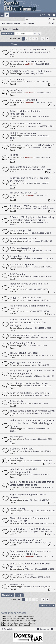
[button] (19, 39)
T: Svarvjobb (16, 401)
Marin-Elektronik (31, 338)
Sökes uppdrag (18, 508)
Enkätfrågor (16, 90)
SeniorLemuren (31, 439)
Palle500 (28, 413)
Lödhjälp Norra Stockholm (24, 133)
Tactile (27, 396)
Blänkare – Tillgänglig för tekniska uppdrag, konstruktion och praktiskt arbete (32, 219)
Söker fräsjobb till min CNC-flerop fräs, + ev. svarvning (31, 179)
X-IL (26, 346)
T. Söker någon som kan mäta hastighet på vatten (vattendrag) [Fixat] (32, 483)
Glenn (27, 461)
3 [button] (30, 39)
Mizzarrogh (29, 328)
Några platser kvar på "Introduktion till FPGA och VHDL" (30, 519)
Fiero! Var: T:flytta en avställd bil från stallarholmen (29, 285)
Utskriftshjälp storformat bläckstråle (29, 383)
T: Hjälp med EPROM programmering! (30, 206)
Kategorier (7, 15)
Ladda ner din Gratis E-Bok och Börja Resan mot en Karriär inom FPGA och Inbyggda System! (33, 423)
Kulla (27, 475)
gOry (27, 289)
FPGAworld (29, 429)
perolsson (29, 209)
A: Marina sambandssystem (24, 335)
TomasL (28, 386)
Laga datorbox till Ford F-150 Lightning (30, 529)
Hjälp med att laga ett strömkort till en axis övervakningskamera (32, 372)
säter (27, 500)
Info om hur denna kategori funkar (28, 50)
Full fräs (14, 155)
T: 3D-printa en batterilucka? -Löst (28, 167)
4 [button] (33, 39)
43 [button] (43, 39)
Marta (27, 74)
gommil (28, 233)
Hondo (27, 300)
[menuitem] (42, 15)
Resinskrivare (17, 584)
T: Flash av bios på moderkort (25, 248)
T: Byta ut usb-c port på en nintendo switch (32, 411)
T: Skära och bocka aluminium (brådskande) (26, 112)
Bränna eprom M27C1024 (23, 100)
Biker (27, 267)
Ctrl (26, 251)
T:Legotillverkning (19, 256)
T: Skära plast (17, 458)
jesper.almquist (30, 136)
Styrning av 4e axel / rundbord (26, 363)
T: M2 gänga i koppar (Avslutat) (26, 540)
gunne (27, 277)
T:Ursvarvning (17, 79)
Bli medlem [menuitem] (54, 15)
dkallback (28, 356)
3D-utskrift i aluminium (22, 575)
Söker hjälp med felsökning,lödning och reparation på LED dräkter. (30, 552)
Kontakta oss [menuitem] (43, 629)
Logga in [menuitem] (50, 15)
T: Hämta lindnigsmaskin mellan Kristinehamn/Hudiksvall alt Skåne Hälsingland (28, 323)
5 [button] (37, 39)
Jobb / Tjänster (10, 29)
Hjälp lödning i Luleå (21, 230)
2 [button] (27, 39)
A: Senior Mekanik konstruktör (26, 124)
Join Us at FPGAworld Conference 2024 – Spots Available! (31, 565)
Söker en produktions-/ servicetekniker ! (31, 393)
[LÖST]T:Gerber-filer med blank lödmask (31, 71)
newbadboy (29, 376)
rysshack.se (29, 126)
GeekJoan (29, 93)
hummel (28, 543)
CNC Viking (29, 183)
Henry (27, 311)
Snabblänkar (3, 15)
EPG (27, 148)
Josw (27, 451)
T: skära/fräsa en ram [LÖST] (25, 193)
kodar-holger (30, 511)
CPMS (27, 82)
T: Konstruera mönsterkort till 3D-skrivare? (32, 145)
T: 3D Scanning (18, 274)
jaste (27, 116)
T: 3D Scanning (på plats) (23, 343)
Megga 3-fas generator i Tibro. (26, 298)
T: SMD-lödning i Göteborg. (24, 353)
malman (28, 241)
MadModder (30, 64)
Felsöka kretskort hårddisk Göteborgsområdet (24, 471)
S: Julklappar (16, 437)
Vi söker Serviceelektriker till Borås (28, 62)
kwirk (27, 365)
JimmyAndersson (31, 52)
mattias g (28, 487)
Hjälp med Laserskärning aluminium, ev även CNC (31, 307)
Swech (27, 259)
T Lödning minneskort (21, 449)
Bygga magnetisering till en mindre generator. (28, 496)
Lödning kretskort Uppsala (24, 239)
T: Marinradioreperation (22, 264)
